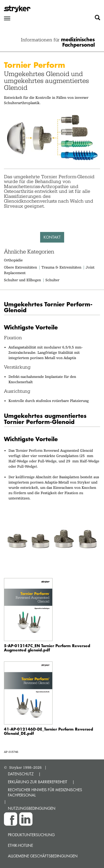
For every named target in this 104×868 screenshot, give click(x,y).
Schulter (52, 280)
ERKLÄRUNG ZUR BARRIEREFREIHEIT (38, 782)
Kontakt (52, 237)
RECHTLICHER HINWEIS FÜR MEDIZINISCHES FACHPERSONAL (45, 792)
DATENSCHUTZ (21, 774)
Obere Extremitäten (20, 267)
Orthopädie (13, 260)
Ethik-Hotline (20, 845)
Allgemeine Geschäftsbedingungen (43, 856)
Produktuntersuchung (31, 835)
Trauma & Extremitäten (61, 267)
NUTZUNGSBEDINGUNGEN (32, 808)
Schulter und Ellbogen (22, 280)
